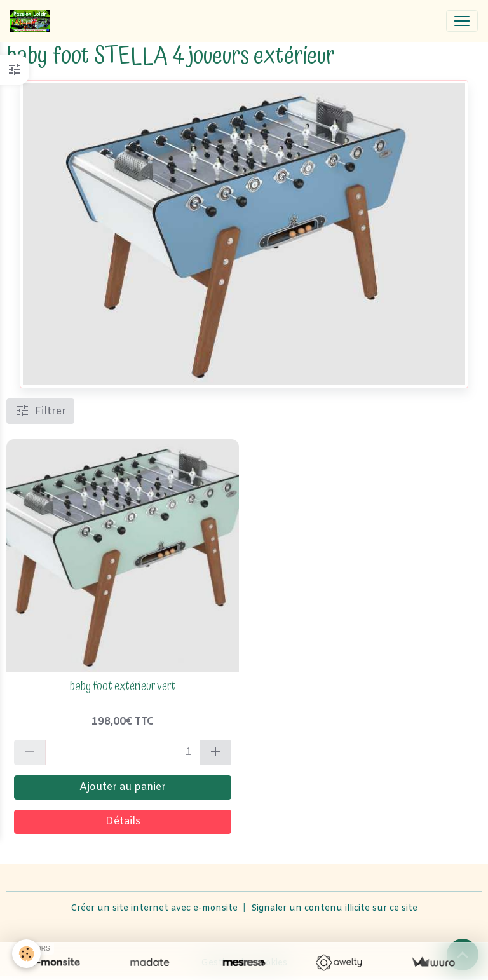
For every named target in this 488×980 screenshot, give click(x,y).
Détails (123, 821)
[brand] (33, 21)
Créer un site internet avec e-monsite (154, 909)
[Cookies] (27, 954)
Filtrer (40, 411)
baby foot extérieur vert (123, 687)
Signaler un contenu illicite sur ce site (334, 909)
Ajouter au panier (123, 787)
